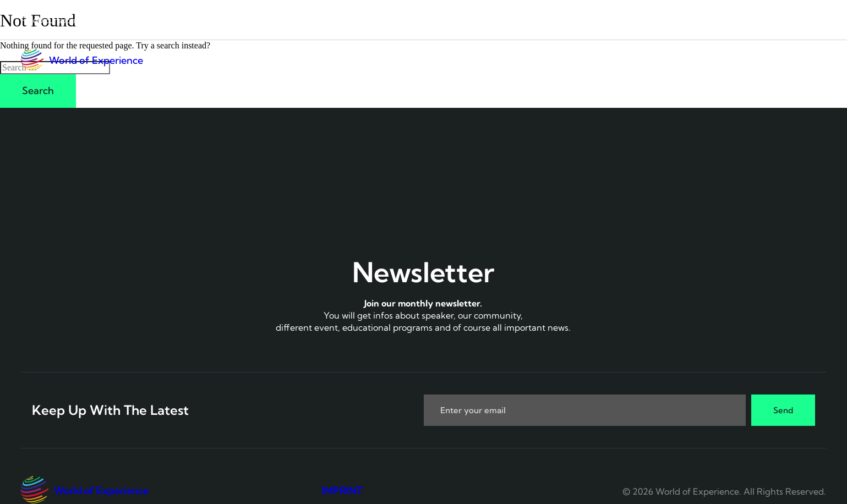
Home (468, 60)
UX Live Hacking (620, 60)
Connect (529, 60)
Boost (756, 60)
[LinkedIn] (94, 20)
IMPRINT (342, 491)
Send (783, 410)
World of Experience (96, 60)
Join (812, 60)
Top (700, 60)
